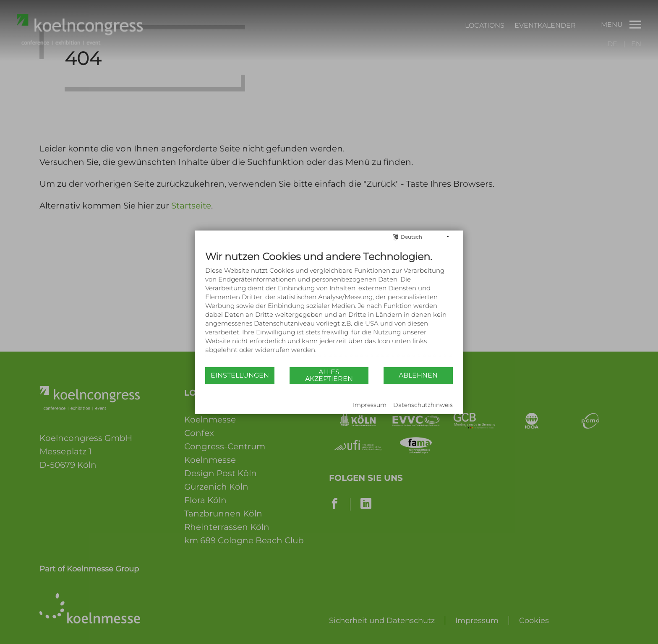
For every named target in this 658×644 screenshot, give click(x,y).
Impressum (370, 405)
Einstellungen (240, 375)
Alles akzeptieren (329, 375)
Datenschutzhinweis (423, 405)
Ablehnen (418, 375)
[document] (329, 308)
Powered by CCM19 (231, 405)
